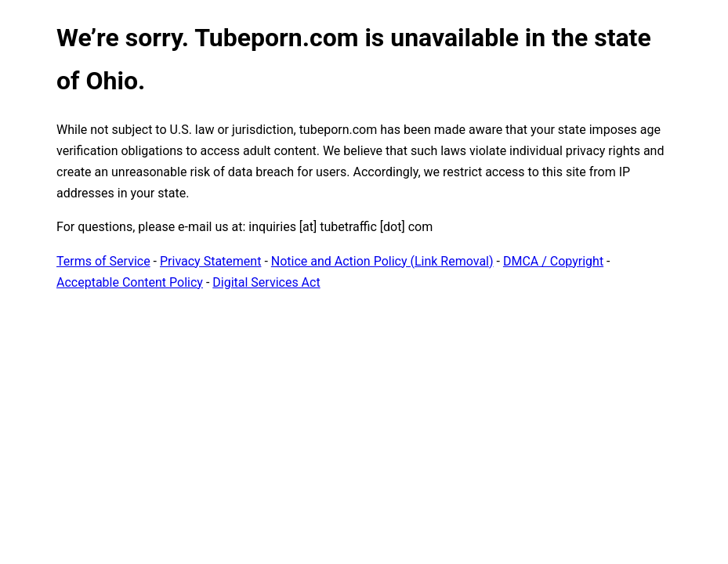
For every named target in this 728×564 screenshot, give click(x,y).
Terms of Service (103, 261)
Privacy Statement (210, 261)
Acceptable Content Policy (130, 282)
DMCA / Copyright (553, 261)
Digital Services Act (266, 282)
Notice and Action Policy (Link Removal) (382, 261)
